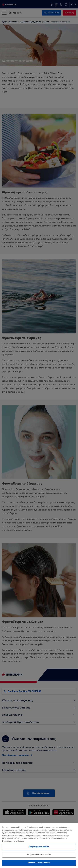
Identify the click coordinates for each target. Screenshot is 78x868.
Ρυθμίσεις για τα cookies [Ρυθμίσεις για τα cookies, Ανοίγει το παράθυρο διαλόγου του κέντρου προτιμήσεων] (39, 847)
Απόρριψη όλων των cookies (39, 855)
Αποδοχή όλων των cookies (39, 863)
